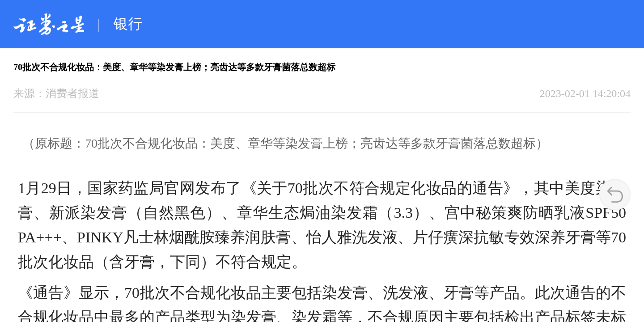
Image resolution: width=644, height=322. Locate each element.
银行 (128, 24)
